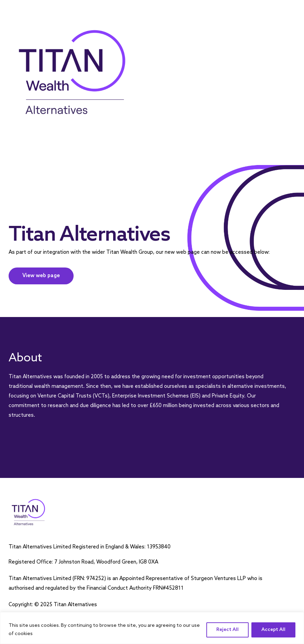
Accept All (273, 630)
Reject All (227, 630)
